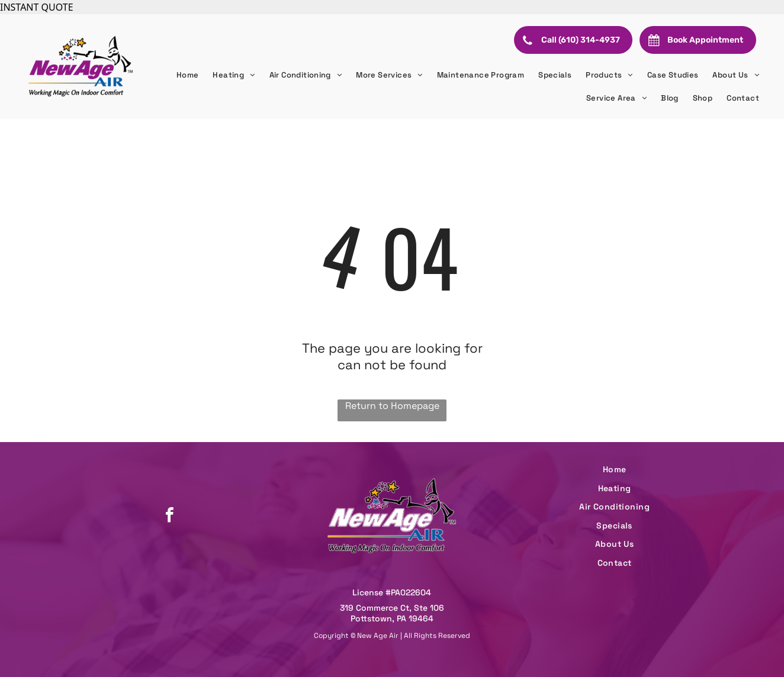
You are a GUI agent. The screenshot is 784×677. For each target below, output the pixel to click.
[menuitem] (188, 75)
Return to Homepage (392, 406)
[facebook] (169, 516)
